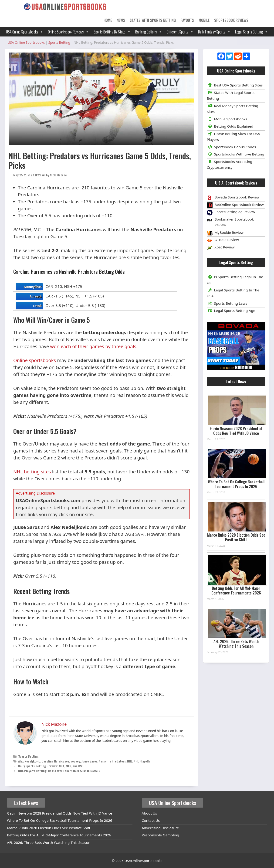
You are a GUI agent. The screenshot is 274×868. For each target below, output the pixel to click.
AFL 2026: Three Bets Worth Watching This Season (236, 644)
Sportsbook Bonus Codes (231, 147)
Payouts (187, 20)
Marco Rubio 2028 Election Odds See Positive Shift (236, 537)
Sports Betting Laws (227, 303)
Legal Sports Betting (252, 32)
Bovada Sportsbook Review (237, 197)
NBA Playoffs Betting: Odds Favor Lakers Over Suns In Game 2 (59, 771)
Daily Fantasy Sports (214, 32)
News (121, 20)
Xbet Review (224, 247)
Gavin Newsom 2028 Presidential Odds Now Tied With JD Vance (236, 431)
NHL (130, 761)
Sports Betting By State (112, 32)
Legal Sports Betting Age (231, 310)
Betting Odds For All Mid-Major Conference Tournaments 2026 (236, 590)
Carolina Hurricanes (55, 761)
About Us (149, 813)
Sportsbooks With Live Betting (235, 154)
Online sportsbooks (35, 360)
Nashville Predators (112, 761)
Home (108, 20)
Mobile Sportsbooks (227, 119)
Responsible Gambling (161, 835)
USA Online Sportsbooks (25, 32)
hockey (75, 761)
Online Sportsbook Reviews (68, 32)
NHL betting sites (32, 472)
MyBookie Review (229, 232)
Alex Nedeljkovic (29, 761)
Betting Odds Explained (230, 126)
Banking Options (149, 32)
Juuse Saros (89, 761)
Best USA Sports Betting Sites (235, 85)
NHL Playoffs (142, 761)
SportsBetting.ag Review (235, 212)
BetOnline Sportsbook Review (239, 205)
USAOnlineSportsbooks (143, 861)
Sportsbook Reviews (231, 20)
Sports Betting (28, 756)
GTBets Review (227, 240)
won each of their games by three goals (93, 346)
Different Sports (180, 32)
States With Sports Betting (153, 20)
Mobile (204, 20)
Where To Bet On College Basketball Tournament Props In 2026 (236, 484)
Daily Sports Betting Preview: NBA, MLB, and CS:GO (52, 766)
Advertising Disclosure (160, 828)
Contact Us (151, 820)
